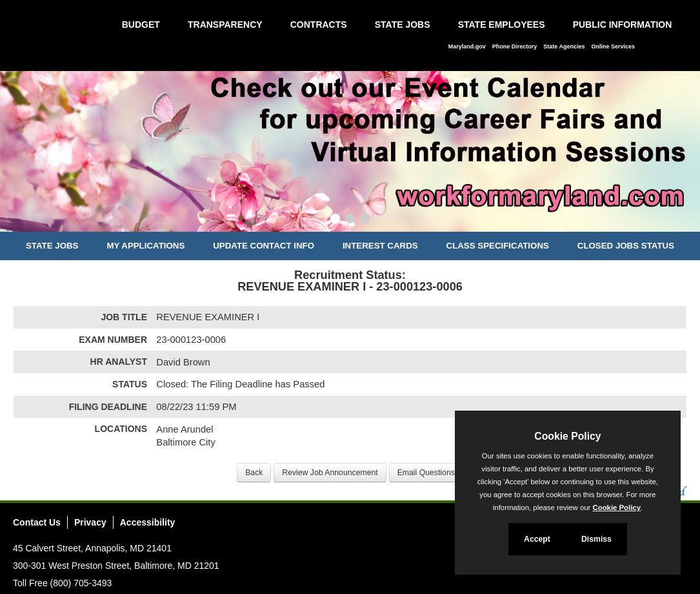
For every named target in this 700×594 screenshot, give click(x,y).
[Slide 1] (335, 220)
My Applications (145, 246)
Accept (537, 539)
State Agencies (564, 46)
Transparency (225, 25)
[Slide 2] (350, 220)
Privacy (90, 522)
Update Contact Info (264, 246)
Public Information (623, 25)
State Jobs (403, 25)
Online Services (613, 46)
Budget (141, 25)
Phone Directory (515, 46)
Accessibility (148, 522)
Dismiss (596, 539)
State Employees (502, 25)
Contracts (319, 25)
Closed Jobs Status (626, 246)
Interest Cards (380, 246)
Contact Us (37, 522)
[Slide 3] (365, 220)
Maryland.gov (467, 46)
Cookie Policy (567, 436)
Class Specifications (498, 246)
